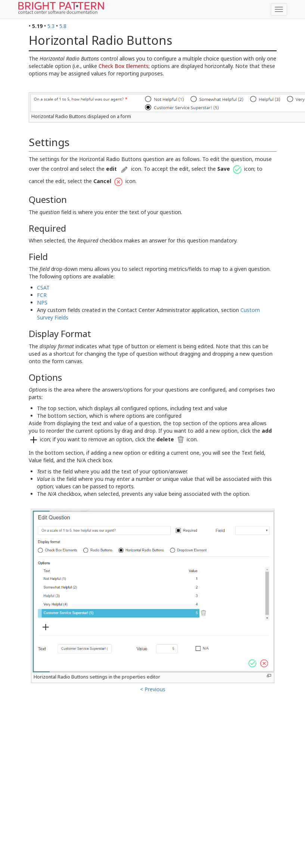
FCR (42, 295)
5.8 (63, 26)
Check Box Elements (124, 66)
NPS (42, 302)
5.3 (51, 26)
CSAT (43, 288)
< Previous (153, 689)
